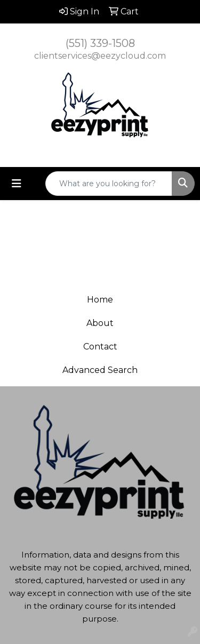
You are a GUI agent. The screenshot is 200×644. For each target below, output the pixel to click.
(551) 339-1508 (100, 43)
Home (100, 300)
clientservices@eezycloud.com (100, 56)
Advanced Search (100, 370)
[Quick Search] (109, 184)
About (100, 323)
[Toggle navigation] (17, 184)
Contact (100, 347)
